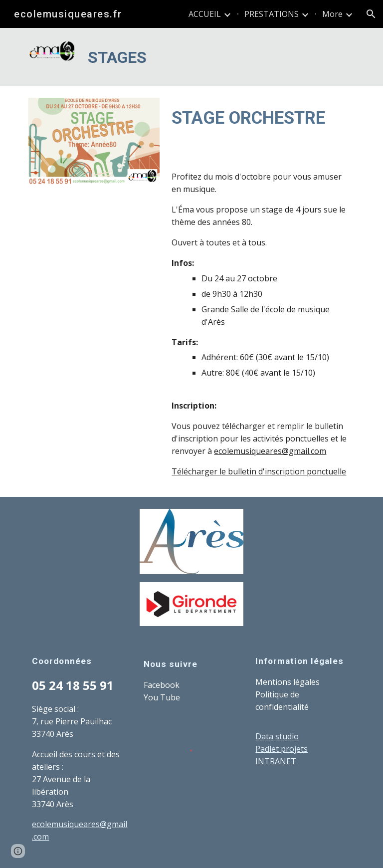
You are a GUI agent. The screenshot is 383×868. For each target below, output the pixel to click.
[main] (219, 57)
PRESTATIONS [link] (272, 14)
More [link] (332, 14)
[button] (371, 14)
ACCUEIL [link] (205, 14)
